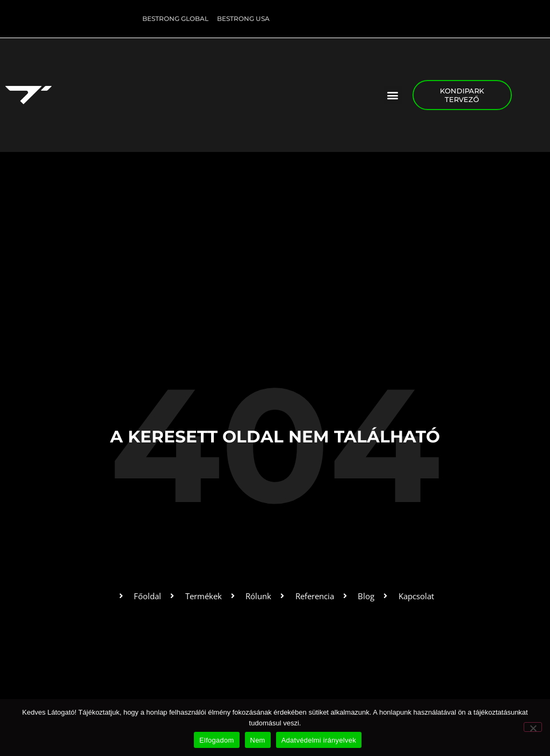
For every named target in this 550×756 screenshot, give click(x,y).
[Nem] (533, 727)
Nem (258, 740)
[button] (393, 95)
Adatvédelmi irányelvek (319, 740)
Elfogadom (216, 740)
